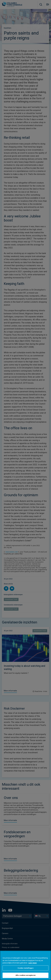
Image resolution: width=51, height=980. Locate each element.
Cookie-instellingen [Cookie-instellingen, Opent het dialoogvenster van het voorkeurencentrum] (25, 968)
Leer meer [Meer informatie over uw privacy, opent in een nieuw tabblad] (33, 963)
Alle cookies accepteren (25, 975)
